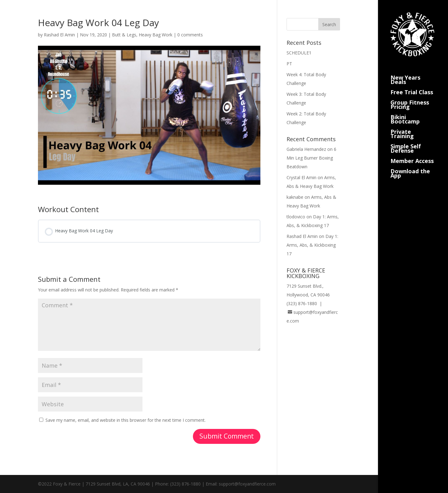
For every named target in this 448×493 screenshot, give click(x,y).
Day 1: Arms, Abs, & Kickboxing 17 (312, 245)
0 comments (190, 35)
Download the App (410, 166)
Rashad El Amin (59, 35)
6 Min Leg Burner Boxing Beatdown (311, 158)
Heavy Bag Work (156, 35)
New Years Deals (405, 73)
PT (289, 64)
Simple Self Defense (406, 141)
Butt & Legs (124, 35)
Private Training (402, 127)
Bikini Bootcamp (405, 112)
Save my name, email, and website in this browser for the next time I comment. (126, 420)
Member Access (412, 154)
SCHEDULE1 (299, 53)
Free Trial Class (412, 85)
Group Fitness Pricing (410, 98)
